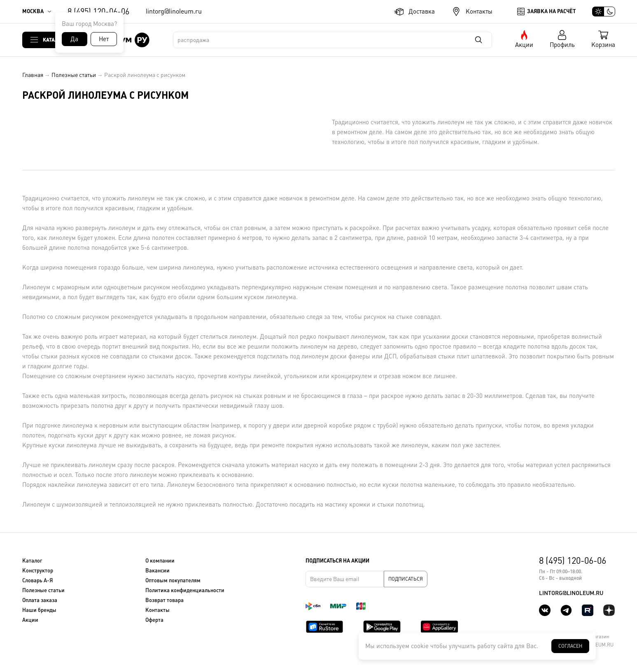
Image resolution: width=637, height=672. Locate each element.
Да (74, 39)
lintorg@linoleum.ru (174, 11)
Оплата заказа (40, 600)
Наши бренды (39, 610)
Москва (33, 11)
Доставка (422, 11)
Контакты (479, 11)
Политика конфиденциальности (185, 590)
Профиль (562, 45)
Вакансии (157, 571)
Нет (104, 39)
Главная (33, 75)
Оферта (154, 620)
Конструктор (38, 571)
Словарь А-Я (37, 580)
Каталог (54, 40)
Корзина (603, 45)
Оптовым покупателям (173, 580)
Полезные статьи (74, 75)
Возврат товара (164, 600)
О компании (160, 561)
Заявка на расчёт (551, 11)
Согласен (570, 646)
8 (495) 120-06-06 (98, 12)
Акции (524, 45)
